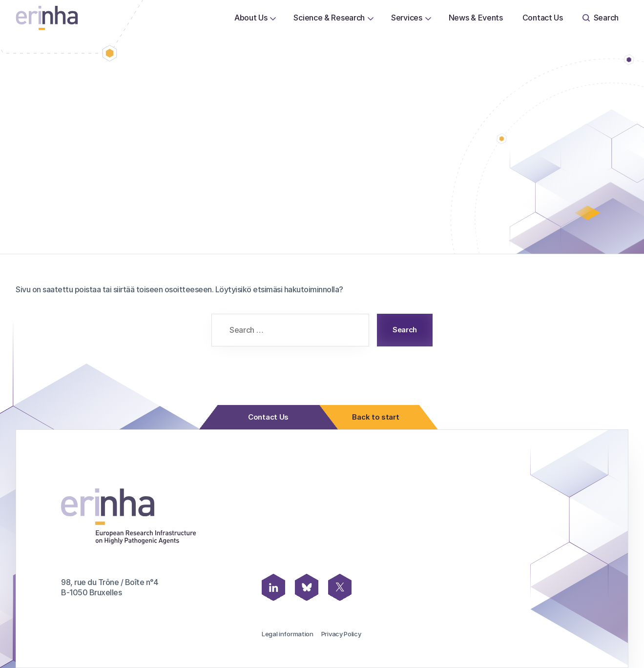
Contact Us (543, 18)
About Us (251, 18)
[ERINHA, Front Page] (47, 18)
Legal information (288, 634)
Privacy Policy (341, 634)
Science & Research (329, 18)
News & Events (476, 18)
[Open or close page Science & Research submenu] (371, 18)
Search (601, 18)
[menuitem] (251, 18)
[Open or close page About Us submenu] (273, 18)
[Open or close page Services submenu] (428, 18)
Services (407, 18)
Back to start (373, 417)
